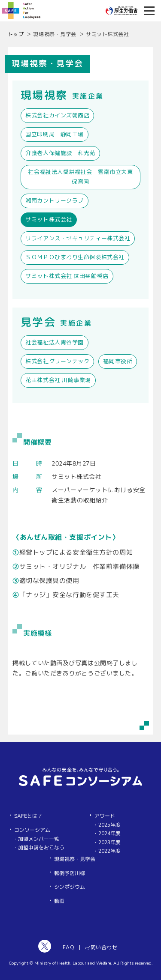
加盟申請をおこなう (41, 848)
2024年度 (109, 834)
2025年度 (109, 825)
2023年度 (109, 843)
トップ (16, 34)
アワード (105, 816)
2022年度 (109, 851)
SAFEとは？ (28, 816)
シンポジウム (70, 887)
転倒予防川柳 (70, 873)
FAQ (68, 947)
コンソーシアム (32, 830)
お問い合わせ (101, 947)
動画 (59, 901)
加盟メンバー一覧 (39, 839)
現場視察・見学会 (75, 859)
